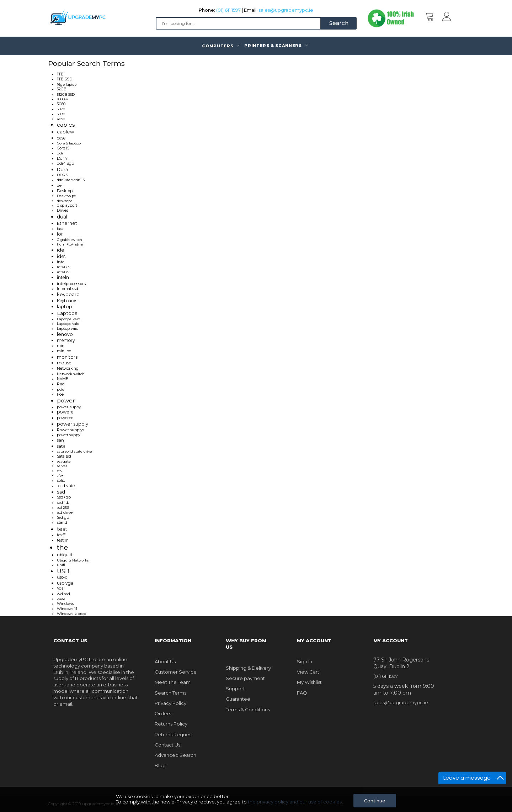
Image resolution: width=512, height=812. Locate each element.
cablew (65, 132)
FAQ (302, 693)
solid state (66, 486)
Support (235, 689)
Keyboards (67, 301)
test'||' (62, 540)
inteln (63, 277)
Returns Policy (171, 724)
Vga (60, 588)
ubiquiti (65, 555)
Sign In (305, 661)
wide (61, 599)
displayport (67, 205)
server (62, 466)
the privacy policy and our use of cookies (295, 802)
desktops (65, 201)
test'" (61, 535)
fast (60, 229)
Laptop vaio (68, 329)
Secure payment (245, 678)
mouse (64, 363)
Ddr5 (62, 170)
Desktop (65, 191)
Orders (163, 713)
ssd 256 (63, 508)
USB (63, 571)
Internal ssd (68, 289)
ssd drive (65, 513)
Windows (65, 604)
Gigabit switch (70, 240)
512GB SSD (66, 94)
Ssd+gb (64, 497)
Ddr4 (62, 158)
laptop (65, 306)
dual (62, 217)
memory (66, 340)
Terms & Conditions (248, 710)
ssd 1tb (63, 503)
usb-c (62, 577)
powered (65, 418)
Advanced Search (175, 755)
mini (61, 346)
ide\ (61, 256)
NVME (63, 379)
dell (60, 185)
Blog (160, 765)
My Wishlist (309, 682)
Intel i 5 (63, 267)
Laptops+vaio (68, 319)
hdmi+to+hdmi (70, 244)
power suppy (69, 435)
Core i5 (63, 148)
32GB (62, 89)
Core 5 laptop (69, 143)
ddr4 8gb (65, 164)
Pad (61, 384)
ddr (60, 153)
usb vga (65, 583)
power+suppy (69, 407)
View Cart (308, 672)
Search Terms (170, 693)
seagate (64, 461)
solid (61, 481)
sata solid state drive (74, 451)
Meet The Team (173, 682)
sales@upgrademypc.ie (286, 10)
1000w (62, 99)
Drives (63, 210)
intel (61, 262)
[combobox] (238, 23)
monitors (67, 357)
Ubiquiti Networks (73, 560)
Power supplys (71, 430)
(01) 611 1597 (228, 10)
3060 (61, 104)
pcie (61, 389)
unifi (61, 565)
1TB (60, 74)
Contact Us (167, 745)
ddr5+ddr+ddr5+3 (71, 180)
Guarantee (238, 699)
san (60, 440)
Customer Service (176, 672)
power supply (73, 424)
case (61, 138)
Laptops (67, 313)
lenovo (65, 334)
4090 (61, 119)
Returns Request (174, 734)
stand (62, 523)
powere (65, 412)
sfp (59, 471)
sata (61, 446)
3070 (61, 109)
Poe (60, 394)
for (60, 234)
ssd (61, 492)
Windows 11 (67, 609)
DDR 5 (62, 175)
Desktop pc (66, 196)
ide (61, 250)
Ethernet (67, 223)
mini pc (64, 351)
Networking (68, 368)
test (62, 529)
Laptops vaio (68, 324)
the (62, 547)
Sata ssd (64, 456)
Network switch (71, 374)
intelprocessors (71, 284)
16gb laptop (67, 85)
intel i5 (63, 272)
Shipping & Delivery (248, 668)
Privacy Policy (170, 703)
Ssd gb (63, 518)
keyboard (68, 294)
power (66, 401)
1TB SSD (65, 79)
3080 (61, 114)
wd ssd (63, 594)
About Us (165, 661)
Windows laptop (71, 614)
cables (66, 125)
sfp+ (60, 476)
